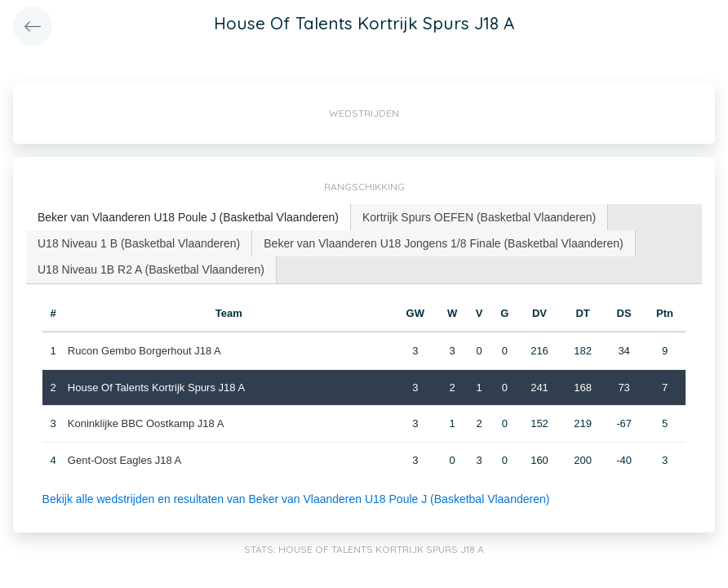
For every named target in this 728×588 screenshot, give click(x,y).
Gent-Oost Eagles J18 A (124, 460)
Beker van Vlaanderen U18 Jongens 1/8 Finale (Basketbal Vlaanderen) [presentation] (444, 243)
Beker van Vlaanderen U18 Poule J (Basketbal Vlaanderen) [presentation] (188, 217)
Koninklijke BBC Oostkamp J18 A (146, 423)
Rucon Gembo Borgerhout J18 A (144, 351)
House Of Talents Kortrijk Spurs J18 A (156, 388)
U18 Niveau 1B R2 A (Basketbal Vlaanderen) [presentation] (151, 269)
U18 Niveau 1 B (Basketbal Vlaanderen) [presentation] (139, 243)
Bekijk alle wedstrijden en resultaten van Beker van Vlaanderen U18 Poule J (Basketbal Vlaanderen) (296, 499)
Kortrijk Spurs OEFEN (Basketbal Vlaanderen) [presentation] (479, 217)
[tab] (189, 218)
